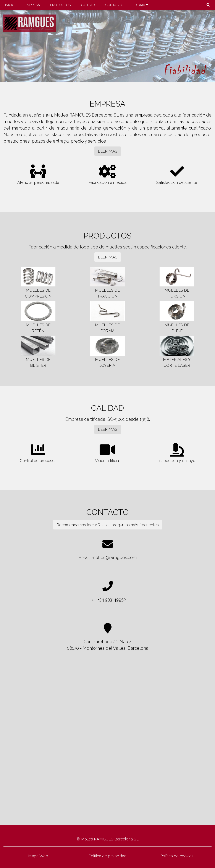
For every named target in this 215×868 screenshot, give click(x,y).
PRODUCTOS (60, 5)
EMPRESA (32, 5)
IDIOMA (141, 5)
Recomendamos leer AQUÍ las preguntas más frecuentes (108, 525)
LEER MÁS (108, 151)
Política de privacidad (107, 856)
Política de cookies (177, 856)
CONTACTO (114, 5)
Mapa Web (38, 856)
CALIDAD (88, 5)
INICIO (10, 5)
